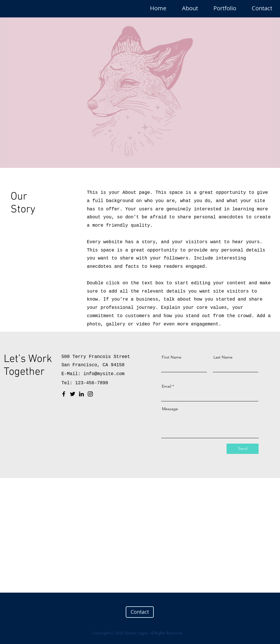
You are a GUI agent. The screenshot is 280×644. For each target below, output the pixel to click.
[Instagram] (90, 394)
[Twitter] (73, 394)
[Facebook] (64, 394)
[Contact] (140, 612)
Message (170, 409)
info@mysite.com (104, 374)
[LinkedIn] (81, 394)
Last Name (223, 357)
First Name (172, 357)
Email (166, 386)
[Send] (243, 449)
